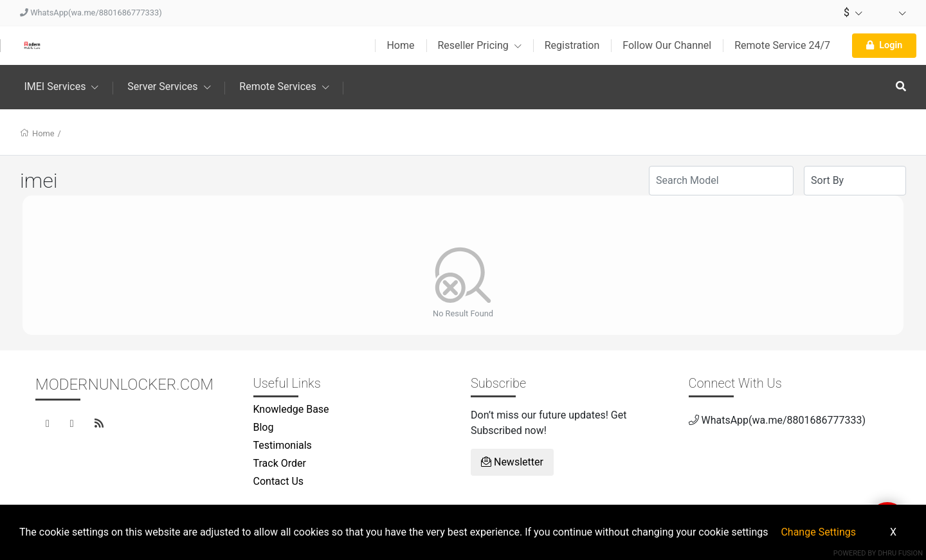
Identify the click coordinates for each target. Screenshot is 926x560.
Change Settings (818, 532)
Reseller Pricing (480, 45)
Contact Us (279, 481)
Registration (572, 45)
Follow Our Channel (667, 45)
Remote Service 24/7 (782, 45)
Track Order (280, 463)
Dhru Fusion (900, 553)
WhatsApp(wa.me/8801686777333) (91, 13)
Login (884, 45)
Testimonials (283, 445)
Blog (264, 427)
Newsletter (512, 462)
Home (400, 45)
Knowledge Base (291, 409)
